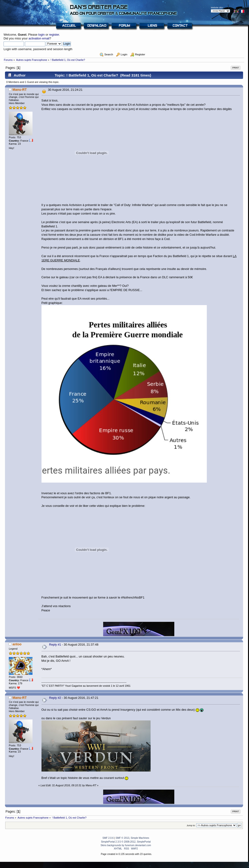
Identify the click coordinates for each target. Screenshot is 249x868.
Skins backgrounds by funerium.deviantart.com (126, 845)
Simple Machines (140, 838)
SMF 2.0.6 (108, 838)
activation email (39, 38)
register (54, 35)
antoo (17, 644)
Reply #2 (55, 698)
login (41, 35)
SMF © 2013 (123, 838)
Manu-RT (19, 90)
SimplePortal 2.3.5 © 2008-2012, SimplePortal (126, 842)
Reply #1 (55, 645)
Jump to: (191, 825)
